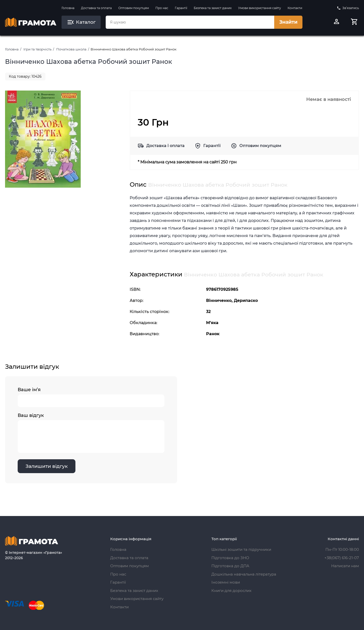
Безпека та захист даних (213, 8)
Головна (68, 8)
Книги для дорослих (231, 591)
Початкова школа (71, 49)
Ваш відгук (91, 433)
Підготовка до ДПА (230, 566)
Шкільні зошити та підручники (241, 549)
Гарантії (181, 8)
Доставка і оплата (165, 146)
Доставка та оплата (96, 8)
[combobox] (190, 22)
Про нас (162, 8)
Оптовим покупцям (134, 8)
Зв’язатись (348, 8)
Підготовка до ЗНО (230, 558)
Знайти (288, 22)
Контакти (295, 8)
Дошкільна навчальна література (244, 574)
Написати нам (345, 566)
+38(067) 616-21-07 (342, 558)
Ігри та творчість (37, 49)
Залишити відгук (47, 466)
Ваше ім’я (91, 397)
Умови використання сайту (260, 8)
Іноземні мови (226, 582)
